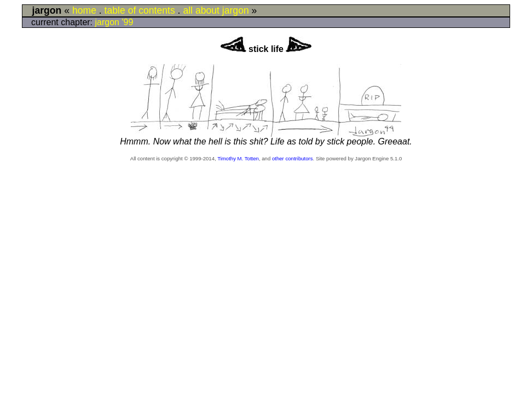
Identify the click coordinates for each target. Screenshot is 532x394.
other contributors (293, 158)
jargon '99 (114, 22)
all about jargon (216, 10)
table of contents (140, 10)
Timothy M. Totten (238, 158)
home (84, 10)
